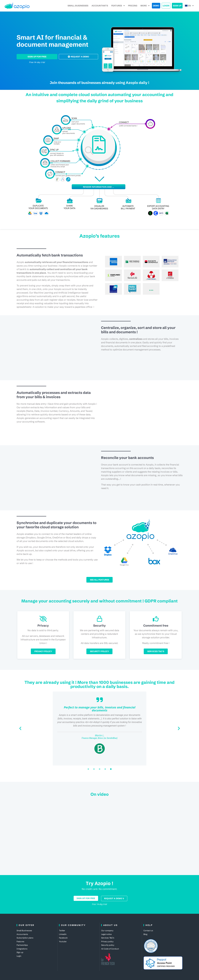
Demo (156, 6)
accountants (100, 6)
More (145, 6)
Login (166, 6)
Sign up (177, 6)
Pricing (133, 6)
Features (118, 6)
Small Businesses (78, 6)
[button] (20, 728)
